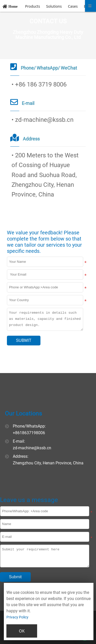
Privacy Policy (17, 617)
